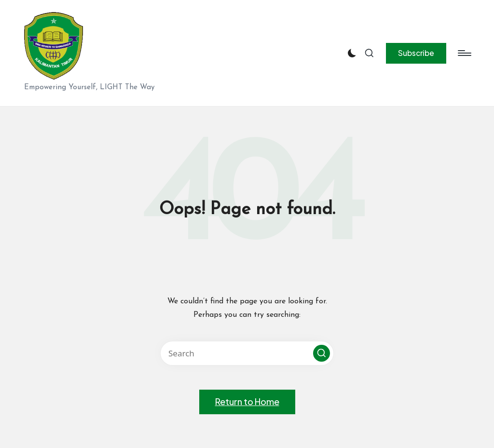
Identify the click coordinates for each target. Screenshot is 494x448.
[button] (416, 53)
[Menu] (464, 53)
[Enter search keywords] (247, 353)
